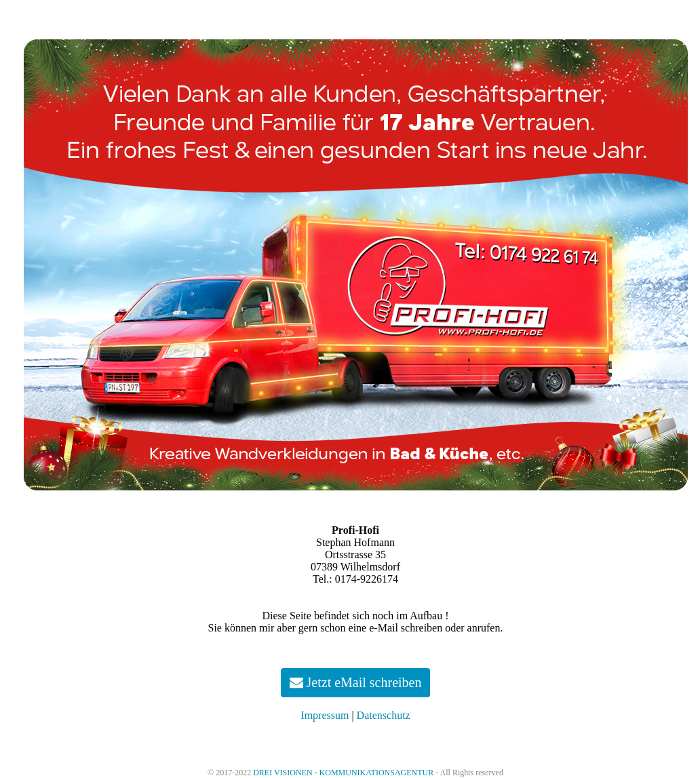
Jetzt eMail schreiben (356, 682)
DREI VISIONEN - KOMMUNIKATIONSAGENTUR (343, 773)
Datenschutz (384, 715)
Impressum (325, 715)
